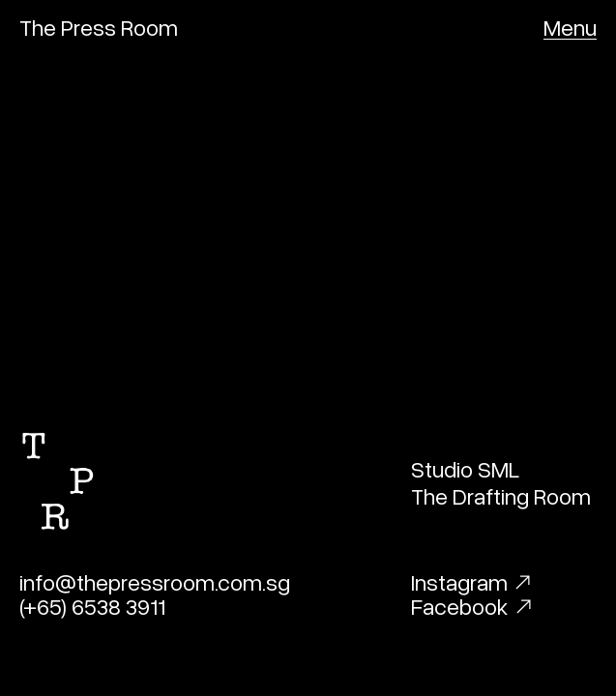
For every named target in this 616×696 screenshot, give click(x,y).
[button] (570, 27)
